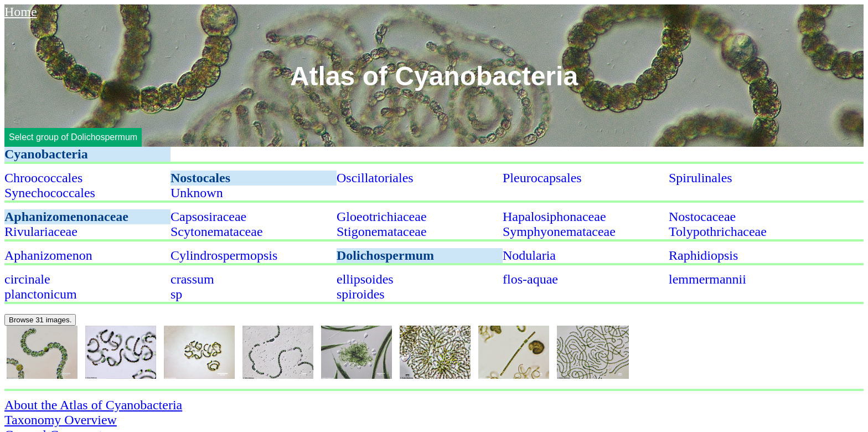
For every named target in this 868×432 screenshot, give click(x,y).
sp (176, 294)
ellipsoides (365, 279)
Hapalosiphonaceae (554, 217)
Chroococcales (43, 178)
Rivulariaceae (41, 232)
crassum (192, 279)
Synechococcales (50, 193)
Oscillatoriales (375, 178)
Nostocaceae (702, 217)
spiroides (361, 294)
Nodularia (529, 255)
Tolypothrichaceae (718, 232)
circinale (27, 279)
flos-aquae (530, 279)
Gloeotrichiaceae (382, 217)
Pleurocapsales (542, 178)
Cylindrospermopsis (224, 255)
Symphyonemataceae (559, 232)
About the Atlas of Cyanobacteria (93, 405)
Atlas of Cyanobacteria (434, 76)
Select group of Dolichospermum (73, 137)
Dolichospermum (385, 255)
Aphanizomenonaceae (66, 217)
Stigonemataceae (382, 232)
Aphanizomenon (48, 255)
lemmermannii (707, 279)
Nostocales (200, 178)
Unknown (197, 193)
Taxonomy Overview (61, 420)
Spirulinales (701, 178)
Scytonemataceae (217, 232)
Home (21, 12)
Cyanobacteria (46, 154)
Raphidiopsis (703, 255)
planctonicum (41, 294)
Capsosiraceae (208, 217)
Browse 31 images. (40, 320)
